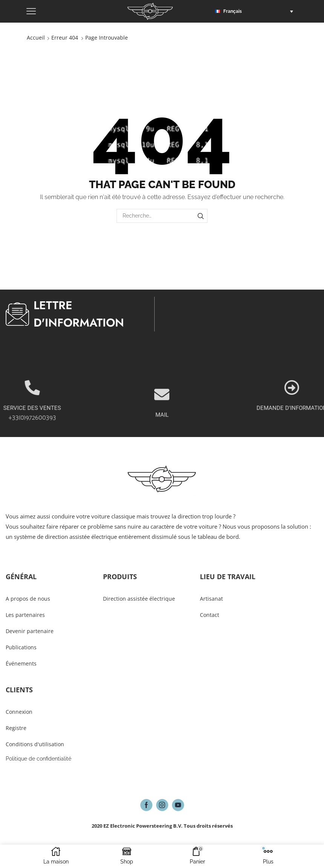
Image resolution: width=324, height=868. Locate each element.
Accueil (36, 38)
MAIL (162, 435)
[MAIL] (162, 414)
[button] (256, 11)
